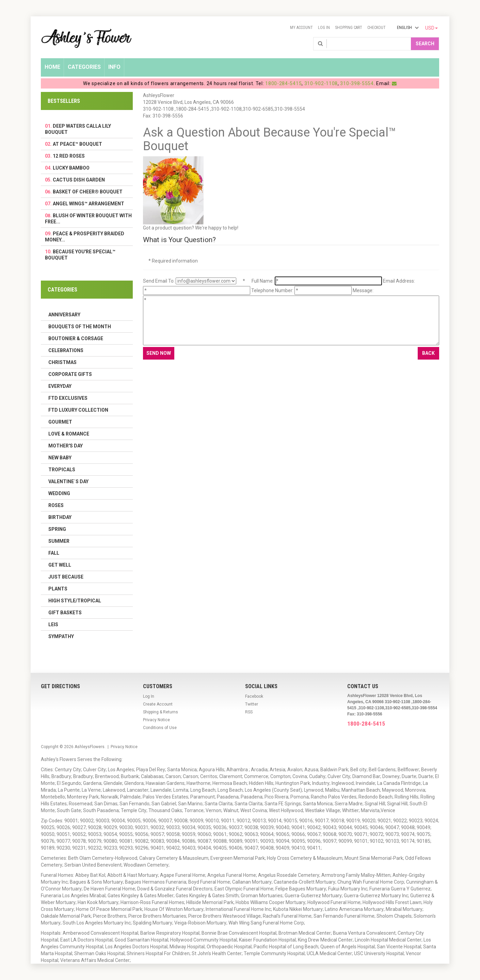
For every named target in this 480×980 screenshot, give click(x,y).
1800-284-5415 (283, 83)
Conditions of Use (160, 728)
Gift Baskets (65, 613)
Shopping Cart (349, 28)
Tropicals (62, 470)
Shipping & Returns (161, 712)
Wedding (59, 493)
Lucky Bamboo (71, 168)
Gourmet (60, 422)
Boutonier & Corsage (76, 338)
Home (52, 67)
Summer (59, 541)
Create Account (158, 704)
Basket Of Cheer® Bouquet (88, 192)
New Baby (60, 458)
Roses (56, 505)
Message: (363, 290)
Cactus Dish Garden (79, 180)
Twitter (252, 704)
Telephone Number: (272, 290)
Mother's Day (66, 446)
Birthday (60, 517)
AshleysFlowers (90, 747)
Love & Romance (69, 434)
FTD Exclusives (68, 398)
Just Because (66, 577)
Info (114, 67)
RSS (249, 712)
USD (431, 28)
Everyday (60, 386)
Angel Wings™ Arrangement (89, 204)
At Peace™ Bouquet (77, 144)
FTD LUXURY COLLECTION (78, 410)
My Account (301, 28)
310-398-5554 (357, 83)
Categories (84, 67)
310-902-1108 (321, 83)
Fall (54, 553)
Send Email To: (159, 281)
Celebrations (66, 350)
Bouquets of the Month (80, 327)
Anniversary (64, 315)
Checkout (377, 28)
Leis (53, 625)
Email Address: (399, 281)
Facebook (254, 696)
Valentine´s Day (68, 481)
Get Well (60, 565)
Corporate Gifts (70, 374)
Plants (58, 589)
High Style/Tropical (75, 601)
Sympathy (61, 636)
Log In (324, 28)
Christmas (62, 362)
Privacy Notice (156, 720)
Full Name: (263, 281)
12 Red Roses (69, 156)
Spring (57, 529)
